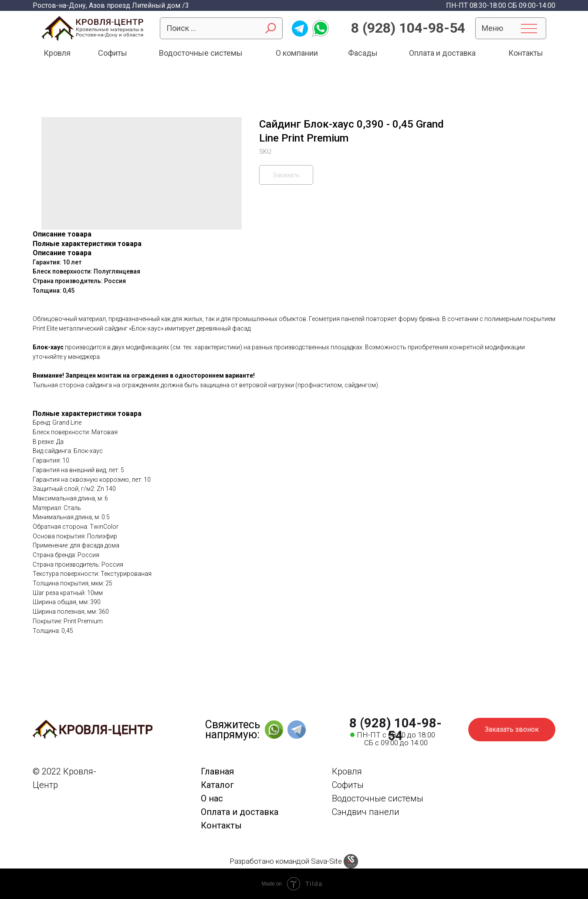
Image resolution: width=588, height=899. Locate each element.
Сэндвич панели (366, 812)
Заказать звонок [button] (512, 729)
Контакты (526, 53)
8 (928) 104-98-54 (408, 28)
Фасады (363, 53)
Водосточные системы (201, 53)
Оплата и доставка (442, 53)
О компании (297, 53)
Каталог (217, 785)
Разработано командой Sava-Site (286, 861)
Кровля (57, 53)
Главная (217, 771)
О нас (212, 798)
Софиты (113, 53)
